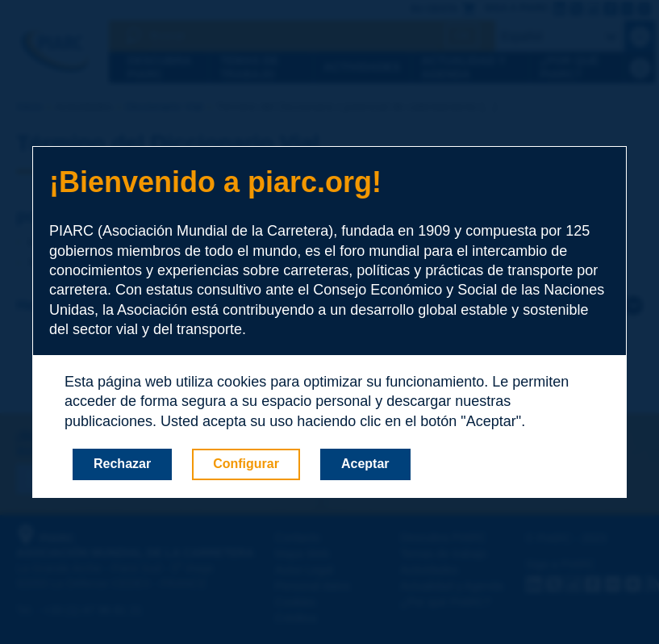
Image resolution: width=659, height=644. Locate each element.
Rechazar (122, 464)
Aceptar (365, 464)
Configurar (246, 464)
